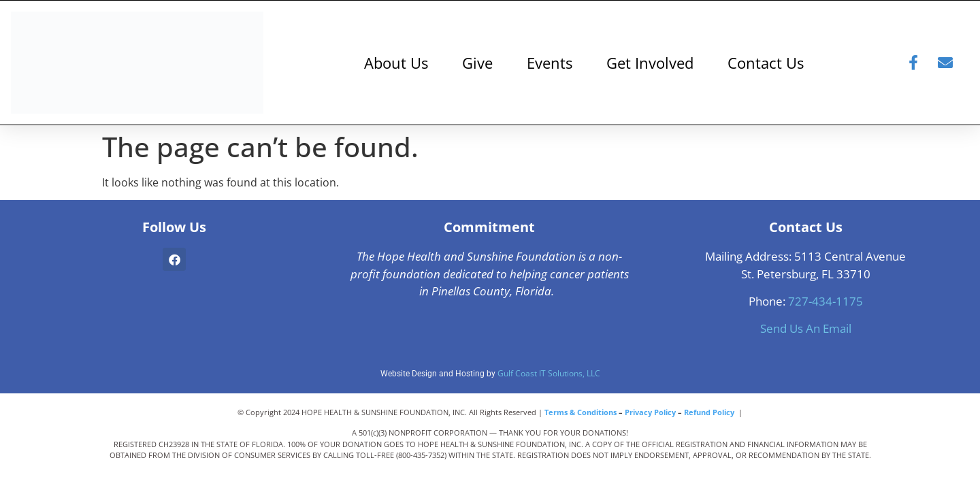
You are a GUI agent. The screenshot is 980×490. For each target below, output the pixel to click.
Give (477, 63)
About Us (396, 63)
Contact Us (766, 63)
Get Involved (650, 63)
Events (550, 63)
